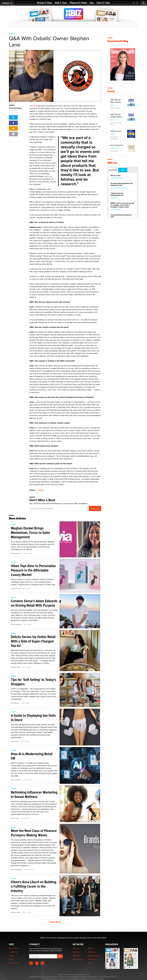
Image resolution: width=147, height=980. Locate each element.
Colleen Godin (16, 589)
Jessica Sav (15, 741)
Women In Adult (16, 553)
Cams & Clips (103, 3)
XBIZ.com (76, 948)
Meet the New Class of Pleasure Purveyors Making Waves (34, 833)
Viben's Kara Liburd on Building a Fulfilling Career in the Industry (34, 886)
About (11, 959)
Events (111, 91)
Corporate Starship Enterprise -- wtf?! (122, 216)
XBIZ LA (91, 948)
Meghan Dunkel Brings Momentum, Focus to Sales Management (30, 533)
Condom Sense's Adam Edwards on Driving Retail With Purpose (34, 603)
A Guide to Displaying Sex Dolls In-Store (33, 718)
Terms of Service (94, 979)
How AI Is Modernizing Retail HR (32, 756)
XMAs (90, 963)
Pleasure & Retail (78, 3)
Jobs (123, 170)
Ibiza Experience (117, 145)
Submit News (14, 948)
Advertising (13, 952)
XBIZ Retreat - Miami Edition (116, 101)
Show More (55, 922)
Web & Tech (61, 3)
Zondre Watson (16, 780)
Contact (12, 956)
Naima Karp (15, 818)
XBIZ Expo (92, 959)
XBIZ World (77, 956)
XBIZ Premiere (78, 959)
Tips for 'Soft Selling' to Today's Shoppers (33, 682)
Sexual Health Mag (118, 41)
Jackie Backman (16, 624)
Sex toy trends (115, 176)
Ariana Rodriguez (15, 108)
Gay (92, 3)
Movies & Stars (45, 3)
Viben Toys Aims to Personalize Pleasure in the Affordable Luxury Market (33, 570)
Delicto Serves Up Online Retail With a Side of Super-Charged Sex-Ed (33, 641)
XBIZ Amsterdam (94, 956)
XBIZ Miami (92, 952)
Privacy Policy (14, 963)
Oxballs (32, 106)
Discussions (113, 170)
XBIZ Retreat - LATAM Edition (116, 116)
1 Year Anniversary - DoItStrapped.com (117, 194)
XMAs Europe (116, 131)
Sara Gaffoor (15, 703)
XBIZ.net (112, 163)
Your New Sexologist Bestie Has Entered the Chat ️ (122, 184)
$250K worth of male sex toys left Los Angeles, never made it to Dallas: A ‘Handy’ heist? (122, 205)
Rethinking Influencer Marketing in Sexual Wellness (34, 794)
